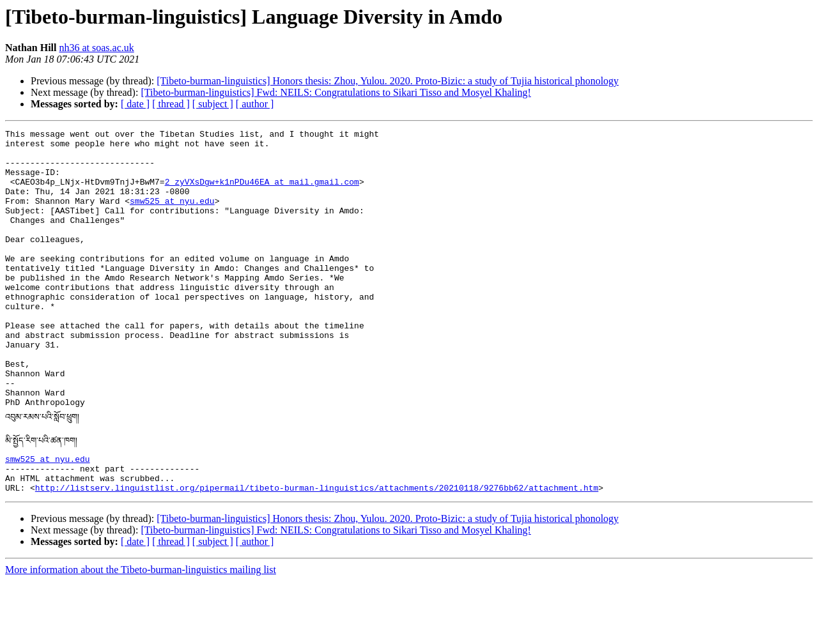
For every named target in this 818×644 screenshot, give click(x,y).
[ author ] (255, 104)
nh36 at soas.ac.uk (96, 48)
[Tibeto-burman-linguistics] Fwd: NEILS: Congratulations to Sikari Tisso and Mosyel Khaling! (336, 92)
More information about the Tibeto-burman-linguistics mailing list (141, 633)
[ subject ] (213, 104)
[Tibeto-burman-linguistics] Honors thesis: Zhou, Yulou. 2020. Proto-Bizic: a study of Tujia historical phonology (388, 81)
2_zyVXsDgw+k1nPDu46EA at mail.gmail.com (262, 193)
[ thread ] (171, 104)
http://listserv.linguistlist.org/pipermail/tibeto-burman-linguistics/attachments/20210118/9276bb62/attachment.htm (317, 551)
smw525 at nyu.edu (172, 216)
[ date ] (135, 104)
